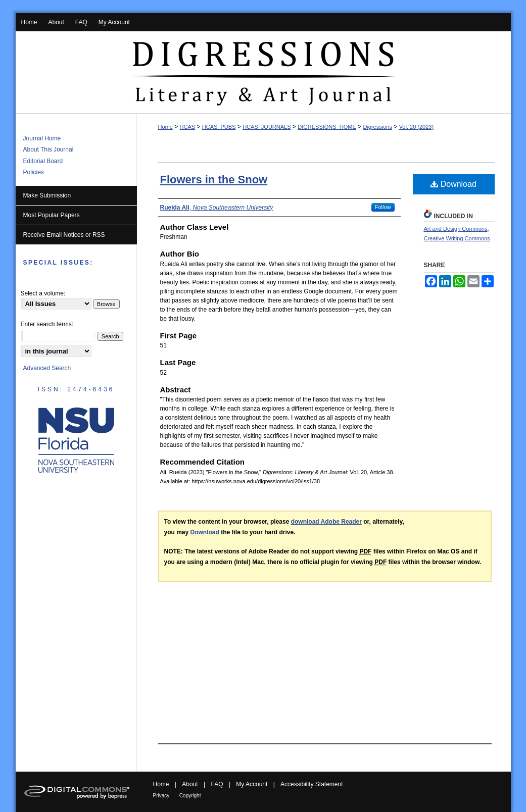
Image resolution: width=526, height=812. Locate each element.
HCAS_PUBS (219, 127)
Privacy (161, 796)
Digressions (377, 127)
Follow (383, 207)
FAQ (217, 784)
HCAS (188, 127)
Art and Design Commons (456, 229)
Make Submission (47, 195)
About (190, 784)
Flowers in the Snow (214, 180)
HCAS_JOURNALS (267, 127)
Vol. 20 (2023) (417, 127)
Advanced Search (47, 368)
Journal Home (42, 138)
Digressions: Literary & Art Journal (263, 72)
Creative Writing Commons (457, 238)
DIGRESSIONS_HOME (327, 127)
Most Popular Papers (52, 215)
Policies (34, 172)
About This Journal (49, 149)
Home (165, 127)
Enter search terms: (47, 324)
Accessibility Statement (312, 784)
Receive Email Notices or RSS (64, 235)
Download (453, 184)
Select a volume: (43, 293)
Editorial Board (43, 161)
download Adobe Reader (326, 522)
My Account (252, 784)
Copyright (190, 796)
